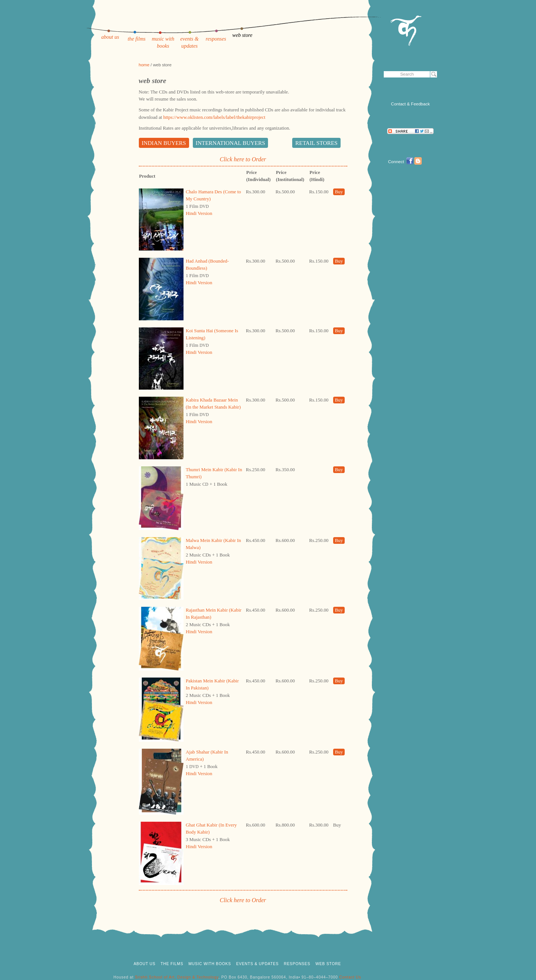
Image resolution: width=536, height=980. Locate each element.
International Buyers (231, 143)
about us (110, 37)
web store (242, 35)
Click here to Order (243, 159)
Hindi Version (199, 213)
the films (137, 39)
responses (216, 39)
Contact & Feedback (410, 104)
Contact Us (350, 977)
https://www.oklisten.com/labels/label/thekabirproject (214, 117)
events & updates (257, 964)
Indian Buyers (164, 143)
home (144, 65)
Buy (339, 192)
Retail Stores (316, 143)
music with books (210, 964)
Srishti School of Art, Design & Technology (177, 977)
